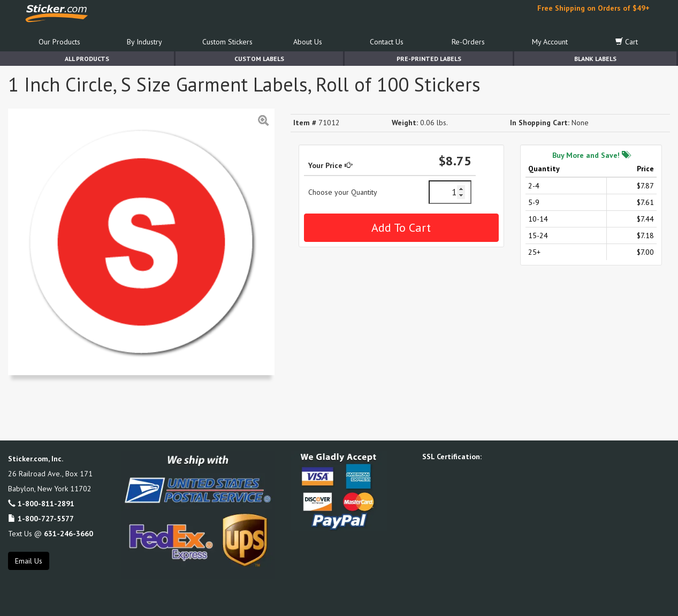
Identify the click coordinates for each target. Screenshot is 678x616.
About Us (308, 42)
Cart (627, 42)
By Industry (144, 42)
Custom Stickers (227, 42)
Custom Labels (259, 59)
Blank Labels (595, 59)
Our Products (59, 42)
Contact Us (387, 42)
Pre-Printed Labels (429, 59)
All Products (87, 59)
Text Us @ (51, 534)
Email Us (29, 561)
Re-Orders (468, 42)
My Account (550, 42)
